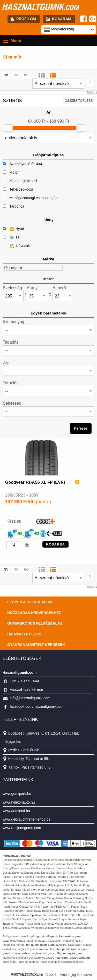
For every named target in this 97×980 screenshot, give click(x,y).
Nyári (13, 229)
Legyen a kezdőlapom (30, 602)
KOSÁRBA (55, 544)
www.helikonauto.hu (19, 802)
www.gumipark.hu (17, 794)
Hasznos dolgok (25, 634)
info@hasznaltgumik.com (30, 698)
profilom (26, 19)
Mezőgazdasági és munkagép (33, 198)
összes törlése (79, 101)
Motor (14, 172)
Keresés (81, 428)
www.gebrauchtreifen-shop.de (27, 819)
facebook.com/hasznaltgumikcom (37, 706)
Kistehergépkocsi (23, 181)
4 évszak (16, 246)
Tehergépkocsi (21, 189)
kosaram (62, 19)
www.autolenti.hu (16, 811)
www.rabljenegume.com (22, 828)
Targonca (17, 206)
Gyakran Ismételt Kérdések (36, 645)
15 (6, 75)
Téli (12, 238)
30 (16, 75)
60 (26, 75)
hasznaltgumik (40, 7)
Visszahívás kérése (27, 689)
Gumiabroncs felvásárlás (35, 623)
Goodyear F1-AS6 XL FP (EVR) (35, 482)
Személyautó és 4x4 (26, 164)
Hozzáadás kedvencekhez (34, 613)
